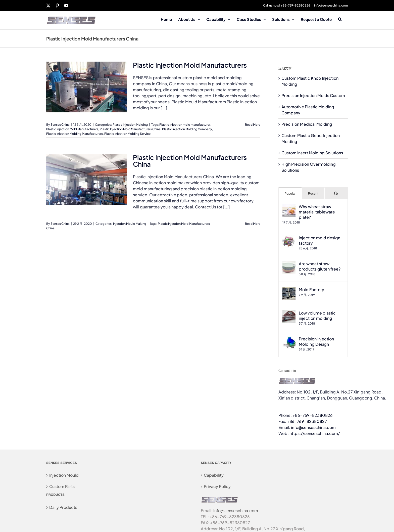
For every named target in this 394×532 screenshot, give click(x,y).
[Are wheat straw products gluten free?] (289, 264)
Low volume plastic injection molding (317, 316)
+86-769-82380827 (307, 421)
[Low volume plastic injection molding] (289, 313)
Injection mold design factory (319, 240)
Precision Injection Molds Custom (313, 95)
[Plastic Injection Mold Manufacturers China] (86, 179)
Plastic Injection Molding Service (127, 134)
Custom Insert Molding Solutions (312, 153)
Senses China (60, 125)
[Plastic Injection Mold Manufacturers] (86, 87)
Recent (313, 193)
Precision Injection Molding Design (316, 341)
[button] (340, 19)
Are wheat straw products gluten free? (320, 266)
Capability (214, 475)
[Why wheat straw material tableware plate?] (289, 207)
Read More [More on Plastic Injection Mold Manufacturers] (253, 125)
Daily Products (63, 507)
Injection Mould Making (130, 224)
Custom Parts (62, 486)
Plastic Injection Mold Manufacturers (190, 65)
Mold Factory (311, 290)
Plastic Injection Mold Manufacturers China (130, 129)
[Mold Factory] (289, 290)
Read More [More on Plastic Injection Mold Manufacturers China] (253, 224)
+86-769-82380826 (313, 415)
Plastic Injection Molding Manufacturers (75, 134)
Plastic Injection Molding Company (187, 129)
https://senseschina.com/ (315, 433)
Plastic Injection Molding (130, 125)
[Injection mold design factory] (289, 238)
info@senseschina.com (331, 5)
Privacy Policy (217, 486)
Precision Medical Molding (307, 124)
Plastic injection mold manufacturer (185, 125)
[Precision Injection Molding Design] (289, 339)
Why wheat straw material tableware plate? (317, 212)
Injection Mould (64, 475)
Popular (290, 193)
